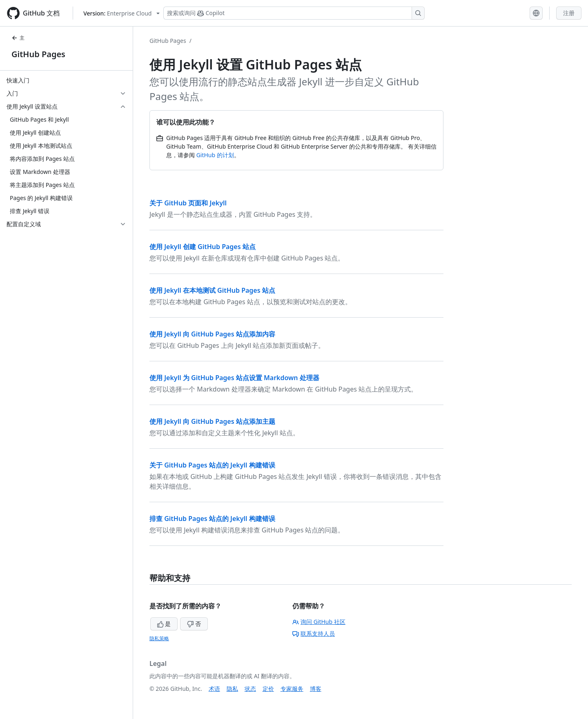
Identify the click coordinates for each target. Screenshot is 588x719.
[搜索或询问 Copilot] (294, 13)
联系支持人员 (314, 633)
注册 (569, 13)
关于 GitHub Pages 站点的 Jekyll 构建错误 (212, 465)
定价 (268, 689)
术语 (214, 689)
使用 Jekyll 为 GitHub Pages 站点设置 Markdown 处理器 (234, 378)
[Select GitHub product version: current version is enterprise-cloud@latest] (121, 13)
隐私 (232, 689)
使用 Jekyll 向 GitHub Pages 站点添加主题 (212, 421)
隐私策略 (159, 638)
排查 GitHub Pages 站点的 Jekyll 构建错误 (212, 519)
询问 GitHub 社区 (319, 622)
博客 (316, 689)
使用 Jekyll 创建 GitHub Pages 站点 (203, 247)
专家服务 (292, 689)
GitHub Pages (38, 54)
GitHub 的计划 (215, 155)
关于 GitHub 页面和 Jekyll (188, 203)
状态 (250, 689)
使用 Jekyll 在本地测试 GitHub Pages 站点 (212, 290)
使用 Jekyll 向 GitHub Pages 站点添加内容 (212, 334)
